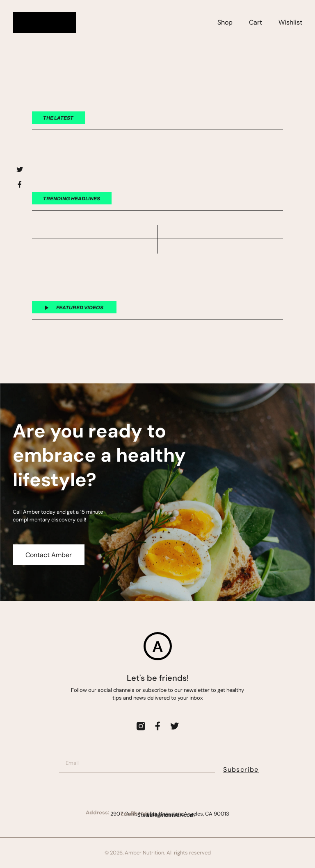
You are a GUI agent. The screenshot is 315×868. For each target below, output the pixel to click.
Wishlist (290, 22)
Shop (225, 22)
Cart (256, 22)
